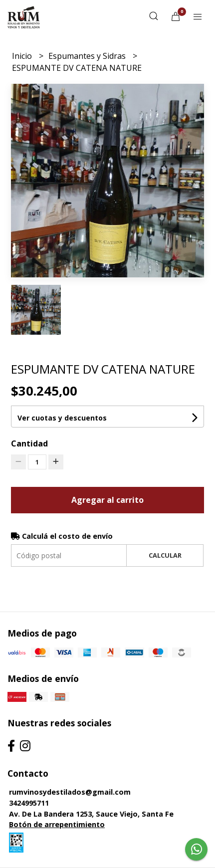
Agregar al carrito (107, 500)
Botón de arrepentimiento (57, 824)
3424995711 (29, 803)
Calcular (165, 555)
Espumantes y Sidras (88, 56)
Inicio (23, 56)
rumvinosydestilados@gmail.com (70, 792)
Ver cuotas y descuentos (62, 418)
